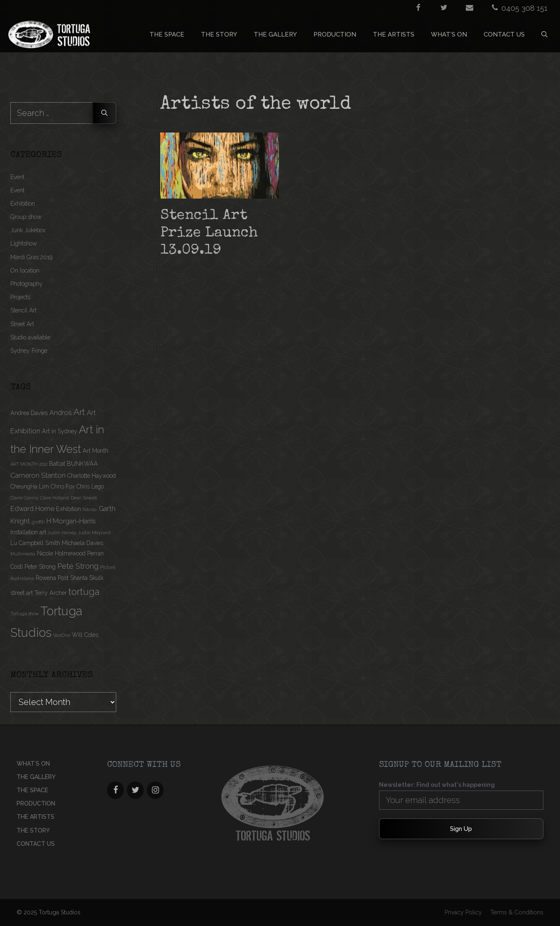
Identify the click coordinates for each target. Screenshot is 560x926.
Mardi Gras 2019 (31, 257)
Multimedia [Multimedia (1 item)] (23, 554)
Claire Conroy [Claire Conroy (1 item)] (24, 498)
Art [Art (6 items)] (79, 412)
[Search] (104, 113)
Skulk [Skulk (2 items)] (96, 578)
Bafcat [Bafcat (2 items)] (57, 464)
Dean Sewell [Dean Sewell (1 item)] (84, 498)
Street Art (22, 324)
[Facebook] (115, 790)
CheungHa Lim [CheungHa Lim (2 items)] (30, 486)
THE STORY (219, 34)
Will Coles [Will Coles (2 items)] (85, 635)
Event (17, 177)
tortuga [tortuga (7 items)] (84, 592)
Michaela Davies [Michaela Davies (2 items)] (83, 543)
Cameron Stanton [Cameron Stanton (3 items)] (38, 475)
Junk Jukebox (28, 230)
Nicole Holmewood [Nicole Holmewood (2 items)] (61, 553)
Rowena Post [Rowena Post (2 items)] (52, 578)
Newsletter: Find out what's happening (437, 785)
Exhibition (23, 204)
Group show (26, 217)
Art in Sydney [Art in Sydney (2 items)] (60, 431)
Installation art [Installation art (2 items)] (28, 532)
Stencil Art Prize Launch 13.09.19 (209, 233)
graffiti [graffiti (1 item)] (38, 522)
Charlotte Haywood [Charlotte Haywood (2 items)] (92, 476)
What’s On (449, 34)
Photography (27, 284)
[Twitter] (135, 790)
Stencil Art (23, 310)
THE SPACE (167, 34)
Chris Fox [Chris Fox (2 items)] (63, 486)
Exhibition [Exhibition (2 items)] (68, 509)
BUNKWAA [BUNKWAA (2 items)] (82, 464)
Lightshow (24, 243)
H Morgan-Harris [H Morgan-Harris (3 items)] (71, 521)
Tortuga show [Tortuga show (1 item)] (25, 614)
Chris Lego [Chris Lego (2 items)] (90, 486)
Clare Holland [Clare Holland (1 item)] (55, 498)
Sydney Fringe (29, 351)
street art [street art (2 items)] (22, 593)
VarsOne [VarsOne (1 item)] (62, 635)
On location (25, 270)
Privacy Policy (463, 912)
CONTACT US (504, 34)
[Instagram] (155, 790)
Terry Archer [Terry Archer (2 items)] (51, 593)
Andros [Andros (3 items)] (61, 413)
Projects (20, 297)
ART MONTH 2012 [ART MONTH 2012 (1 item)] (29, 464)
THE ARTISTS (394, 34)
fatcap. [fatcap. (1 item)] (90, 509)
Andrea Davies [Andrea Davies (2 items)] (29, 413)
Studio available (30, 337)
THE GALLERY (275, 34)
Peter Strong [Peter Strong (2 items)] (40, 567)
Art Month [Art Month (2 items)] (95, 451)
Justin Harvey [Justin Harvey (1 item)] (62, 533)
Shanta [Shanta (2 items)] (79, 578)
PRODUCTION (335, 34)
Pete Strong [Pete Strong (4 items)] (78, 566)
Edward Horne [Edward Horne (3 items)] (32, 508)
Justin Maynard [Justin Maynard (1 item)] (94, 533)
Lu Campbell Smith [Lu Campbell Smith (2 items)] (35, 543)
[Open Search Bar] (544, 34)
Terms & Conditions (517, 912)
